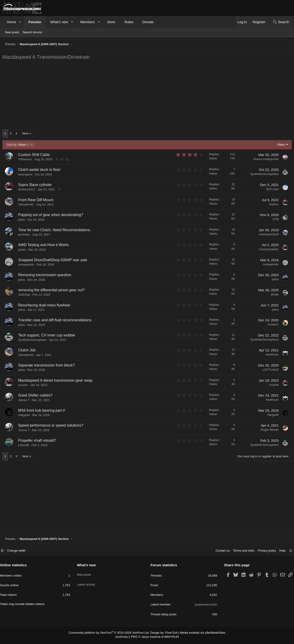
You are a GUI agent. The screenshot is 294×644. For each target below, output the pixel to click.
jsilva (23, 221)
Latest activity (87, 583)
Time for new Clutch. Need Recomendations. (56, 231)
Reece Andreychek (265, 160)
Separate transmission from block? (48, 366)
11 (68, 161)
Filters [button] (280, 146)
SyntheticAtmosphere (263, 175)
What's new (59, 22)
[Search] (281, 22)
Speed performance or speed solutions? (52, 426)
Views (19, 146)
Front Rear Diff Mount (37, 201)
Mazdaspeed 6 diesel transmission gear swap (57, 382)
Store (111, 22)
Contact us (220, 553)
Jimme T (25, 401)
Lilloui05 (25, 446)
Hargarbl (25, 416)
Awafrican (271, 356)
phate (23, 251)
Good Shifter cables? (36, 396)
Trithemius (26, 160)
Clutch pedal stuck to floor (40, 171)
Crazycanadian (267, 250)
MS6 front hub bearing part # (43, 412)
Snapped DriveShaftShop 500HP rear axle (54, 261)
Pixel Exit (169, 635)
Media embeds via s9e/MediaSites (198, 635)
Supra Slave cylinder (36, 186)
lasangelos (26, 176)
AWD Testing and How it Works (45, 246)
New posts (12, 32)
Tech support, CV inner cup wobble (48, 336)
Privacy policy (264, 553)
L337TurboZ (269, 371)
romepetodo (27, 266)
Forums (35, 22)
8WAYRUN (170, 639)
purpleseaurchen (205, 607)
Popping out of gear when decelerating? (52, 216)
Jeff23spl (25, 296)
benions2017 (28, 190)
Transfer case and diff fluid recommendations (56, 321)
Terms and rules (241, 553)
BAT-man (271, 190)
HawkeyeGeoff (268, 235)
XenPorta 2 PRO (128, 639)
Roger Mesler (269, 431)
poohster (25, 236)
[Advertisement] (141, 96)
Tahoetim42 (27, 206)
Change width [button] (19, 553)
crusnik (24, 386)
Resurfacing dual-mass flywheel (45, 306)
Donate (148, 22)
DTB (274, 220)
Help (280, 553)
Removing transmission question (46, 276)
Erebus (273, 205)
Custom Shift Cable (35, 156)
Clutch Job (28, 351)
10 (63, 161)
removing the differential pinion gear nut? (53, 291)
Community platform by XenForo (112, 635)
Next (27, 135)
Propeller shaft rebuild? (38, 442)
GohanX (272, 326)
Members (88, 22)
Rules (129, 22)
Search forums (33, 32)
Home (11, 22)
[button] (20, 22)
